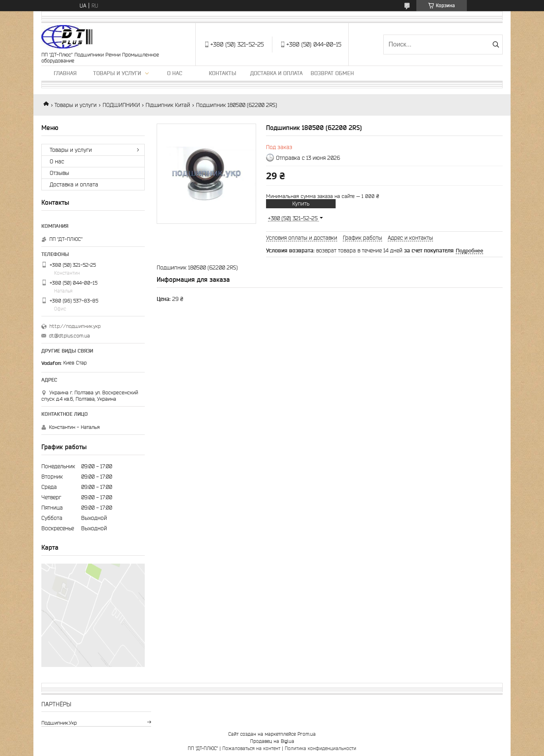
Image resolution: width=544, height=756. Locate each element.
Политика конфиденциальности (321, 748)
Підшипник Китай (168, 105)
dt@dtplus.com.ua (69, 336)
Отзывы (59, 173)
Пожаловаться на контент (251, 748)
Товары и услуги (117, 73)
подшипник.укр (59, 723)
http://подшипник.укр (75, 326)
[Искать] (496, 45)
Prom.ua (307, 734)
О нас (175, 73)
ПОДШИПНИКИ (121, 105)
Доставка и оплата (276, 73)
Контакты (222, 73)
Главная (65, 73)
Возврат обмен (332, 73)
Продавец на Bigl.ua (272, 741)
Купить (301, 204)
